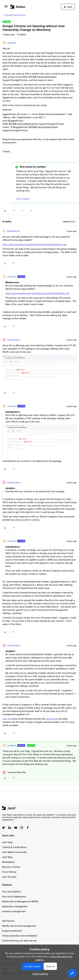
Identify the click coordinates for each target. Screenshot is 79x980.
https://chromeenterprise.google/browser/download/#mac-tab (34, 244)
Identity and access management (19, 926)
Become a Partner (11, 867)
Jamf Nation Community (14, 852)
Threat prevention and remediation (20, 936)
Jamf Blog (7, 857)
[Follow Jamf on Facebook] (28, 828)
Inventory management (14, 911)
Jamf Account (9, 877)
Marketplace (8, 862)
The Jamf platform (11, 892)
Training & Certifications (14, 847)
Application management (15, 906)
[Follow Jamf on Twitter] (4, 828)
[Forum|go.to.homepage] (18, 7)
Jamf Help (7, 842)
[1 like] (14, 772)
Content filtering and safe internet (19, 941)
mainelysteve (14, 340)
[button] (6, 7)
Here (5, 719)
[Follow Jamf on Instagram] (22, 828)
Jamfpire (11, 43)
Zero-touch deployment (14, 897)
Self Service (8, 921)
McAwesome (13, 231)
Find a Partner (9, 872)
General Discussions (15, 15)
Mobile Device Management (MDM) (20, 901)
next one (50, 719)
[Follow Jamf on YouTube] (16, 828)
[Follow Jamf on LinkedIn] (10, 828)
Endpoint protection (12, 931)
